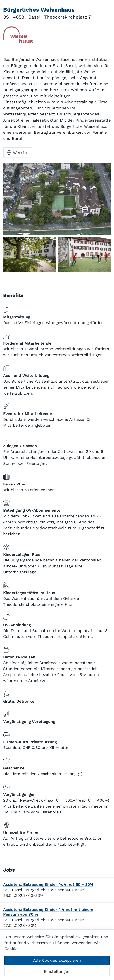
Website (17, 153)
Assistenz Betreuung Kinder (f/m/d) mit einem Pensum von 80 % (48, 912)
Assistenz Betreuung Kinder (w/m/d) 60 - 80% (48, 885)
